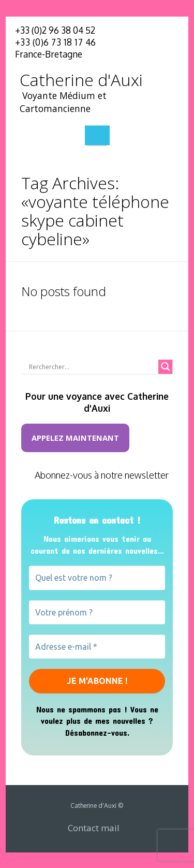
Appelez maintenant (75, 438)
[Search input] (92, 367)
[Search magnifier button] (166, 367)
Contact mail (94, 828)
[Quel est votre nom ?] (97, 578)
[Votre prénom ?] (97, 612)
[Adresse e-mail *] (97, 647)
